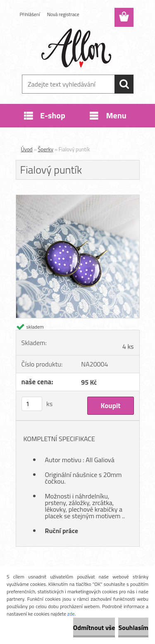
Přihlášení (30, 14)
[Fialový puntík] (78, 198)
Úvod (27, 149)
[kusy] (32, 404)
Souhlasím (133, 628)
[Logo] (77, 48)
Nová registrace (63, 14)
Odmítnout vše (94, 628)
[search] (124, 84)
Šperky (46, 149)
